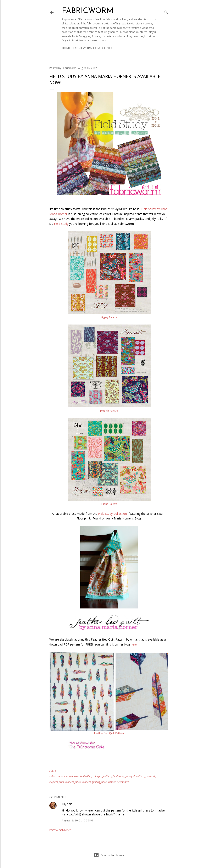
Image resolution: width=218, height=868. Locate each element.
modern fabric (73, 782)
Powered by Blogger (109, 855)
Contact (109, 48)
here (134, 644)
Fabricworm (88, 11)
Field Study (61, 224)
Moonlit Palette (109, 411)
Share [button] (53, 771)
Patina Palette (109, 504)
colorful (97, 776)
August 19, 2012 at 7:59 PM (77, 821)
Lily (64, 804)
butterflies (86, 776)
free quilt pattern (135, 776)
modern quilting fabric (95, 782)
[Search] (166, 12)
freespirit (151, 776)
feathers (107, 776)
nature (112, 782)
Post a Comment (60, 830)
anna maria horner (68, 776)
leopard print (57, 782)
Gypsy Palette (109, 317)
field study (119, 776)
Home (66, 48)
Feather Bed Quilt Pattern (109, 733)
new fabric (123, 782)
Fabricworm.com (86, 48)
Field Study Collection (112, 514)
